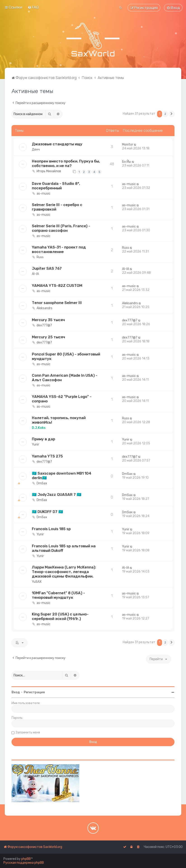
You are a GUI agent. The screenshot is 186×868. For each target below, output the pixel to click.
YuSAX (37, 582)
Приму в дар (44, 439)
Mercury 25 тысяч (48, 337)
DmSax (42, 483)
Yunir (35, 444)
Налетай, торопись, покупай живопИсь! (59, 420)
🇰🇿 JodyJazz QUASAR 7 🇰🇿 (57, 494)
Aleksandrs (45, 308)
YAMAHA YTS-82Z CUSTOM (57, 285)
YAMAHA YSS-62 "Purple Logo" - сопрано (62, 399)
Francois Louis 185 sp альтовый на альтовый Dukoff (64, 548)
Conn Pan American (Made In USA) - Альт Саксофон (65, 378)
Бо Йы (127, 162)
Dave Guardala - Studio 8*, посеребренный (56, 186)
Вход (16, 692)
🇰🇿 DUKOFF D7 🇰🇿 (47, 512)
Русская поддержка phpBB (24, 863)
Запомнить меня (28, 732)
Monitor (128, 145)
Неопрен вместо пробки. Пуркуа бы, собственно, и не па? (66, 163)
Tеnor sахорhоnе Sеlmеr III (57, 303)
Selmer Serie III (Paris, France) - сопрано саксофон (61, 228)
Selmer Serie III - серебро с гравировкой (57, 207)
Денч (36, 150)
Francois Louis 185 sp (51, 529)
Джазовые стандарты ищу (57, 144)
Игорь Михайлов (49, 171)
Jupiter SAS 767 (47, 268)
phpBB (26, 859)
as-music (44, 194)
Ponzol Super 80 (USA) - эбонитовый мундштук (66, 356)
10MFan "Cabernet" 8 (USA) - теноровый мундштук (58, 595)
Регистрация (34, 692)
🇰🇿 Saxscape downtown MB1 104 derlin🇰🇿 (62, 476)
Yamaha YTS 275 (47, 456)
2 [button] (165, 114)
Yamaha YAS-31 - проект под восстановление (59, 249)
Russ (40, 257)
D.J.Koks (39, 428)
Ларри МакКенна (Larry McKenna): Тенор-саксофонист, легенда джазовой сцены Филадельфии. (64, 572)
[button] (172, 114)
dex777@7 (44, 325)
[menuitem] (33, 7)
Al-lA (35, 274)
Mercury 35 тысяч (48, 320)
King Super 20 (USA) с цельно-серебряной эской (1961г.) (60, 616)
